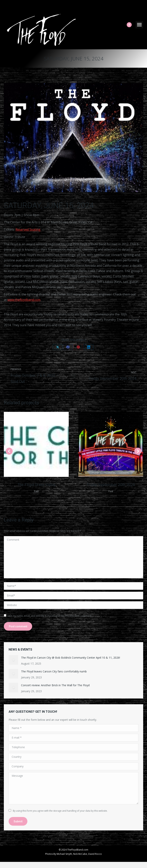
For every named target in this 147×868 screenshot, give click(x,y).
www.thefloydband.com (24, 300)
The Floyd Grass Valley (36, 485)
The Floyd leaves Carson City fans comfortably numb (54, 671)
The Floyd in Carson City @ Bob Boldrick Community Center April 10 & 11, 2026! (71, 658)
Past (36, 491)
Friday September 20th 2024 (111, 485)
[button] (9, 451)
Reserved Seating (28, 230)
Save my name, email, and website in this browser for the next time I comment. (50, 616)
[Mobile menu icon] (139, 25)
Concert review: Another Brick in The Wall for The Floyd (55, 685)
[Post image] (13, 660)
